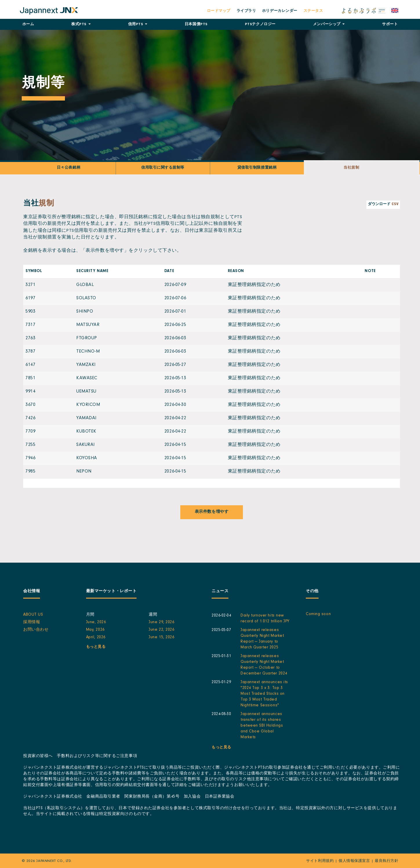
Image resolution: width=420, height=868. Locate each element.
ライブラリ (246, 11)
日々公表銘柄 (69, 168)
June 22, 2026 (161, 630)
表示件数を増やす (212, 512)
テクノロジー (260, 24)
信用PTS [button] (138, 24)
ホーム (28, 24)
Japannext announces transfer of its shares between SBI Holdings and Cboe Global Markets (262, 726)
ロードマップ (219, 11)
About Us (33, 615)
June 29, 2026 (161, 623)
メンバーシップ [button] (329, 24)
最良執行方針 (387, 861)
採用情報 (32, 623)
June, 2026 (96, 623)
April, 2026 (96, 638)
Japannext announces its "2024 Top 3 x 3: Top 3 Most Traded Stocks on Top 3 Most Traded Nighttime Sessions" (264, 694)
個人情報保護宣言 (354, 861)
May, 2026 (95, 630)
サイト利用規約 (320, 861)
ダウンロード (383, 204)
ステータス (313, 11)
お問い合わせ (36, 630)
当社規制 (351, 168)
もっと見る (96, 647)
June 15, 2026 (161, 638)
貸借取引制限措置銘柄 (257, 168)
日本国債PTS (196, 24)
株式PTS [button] (81, 24)
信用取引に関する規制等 (163, 168)
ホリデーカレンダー (280, 11)
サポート (390, 24)
